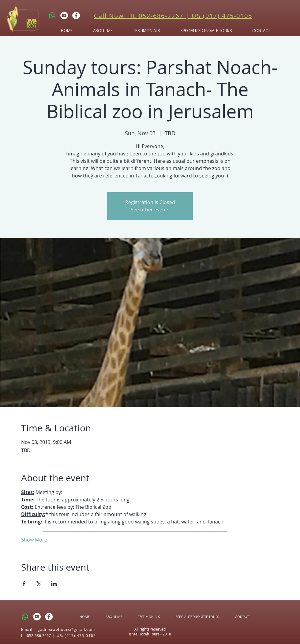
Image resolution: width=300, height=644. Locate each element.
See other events (150, 210)
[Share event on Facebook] (24, 584)
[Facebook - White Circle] (76, 15)
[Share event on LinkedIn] (54, 584)
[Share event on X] (39, 584)
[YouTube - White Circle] (64, 15)
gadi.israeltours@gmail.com (66, 629)
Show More (34, 540)
